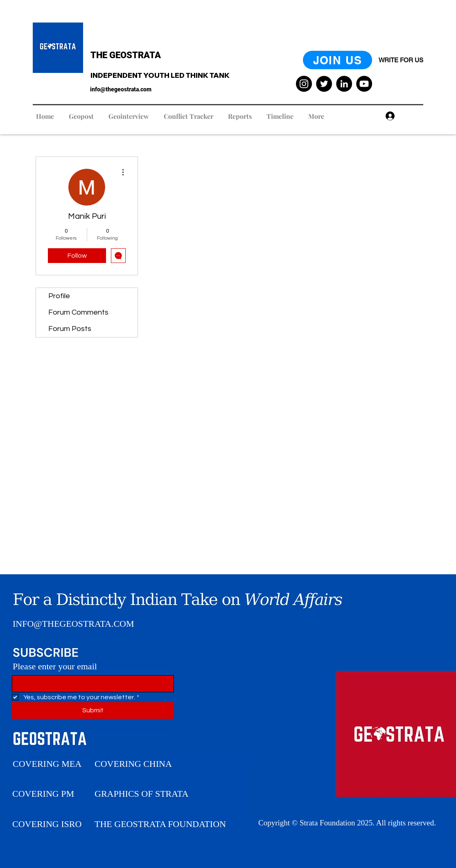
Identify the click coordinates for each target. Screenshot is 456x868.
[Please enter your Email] (90, 684)
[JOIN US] (337, 60)
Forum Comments (78, 312)
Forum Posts (70, 329)
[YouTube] (364, 84)
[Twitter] (324, 84)
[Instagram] (304, 84)
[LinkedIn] (344, 84)
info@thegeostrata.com (121, 89)
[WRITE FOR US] (401, 60)
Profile (59, 296)
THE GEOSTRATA (126, 55)
